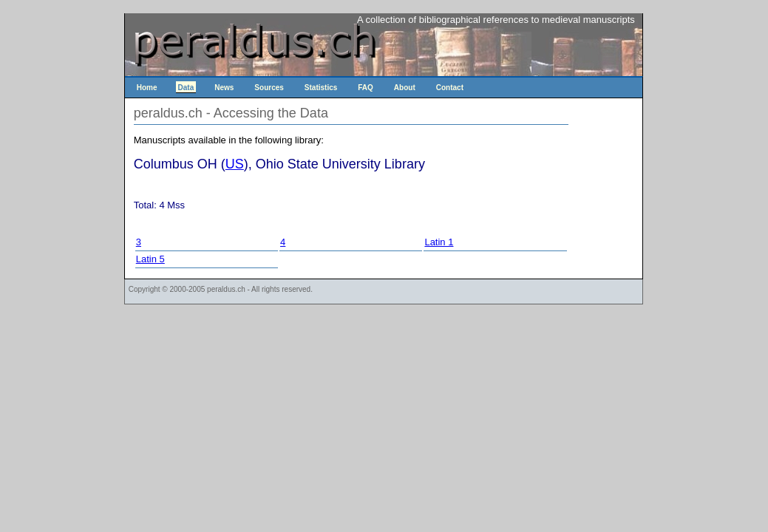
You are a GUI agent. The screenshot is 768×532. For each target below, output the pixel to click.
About (405, 88)
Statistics (321, 88)
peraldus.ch (226, 289)
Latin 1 (439, 242)
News (224, 88)
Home (147, 88)
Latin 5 (150, 259)
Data (186, 88)
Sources (269, 88)
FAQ (366, 88)
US (235, 164)
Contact (450, 88)
